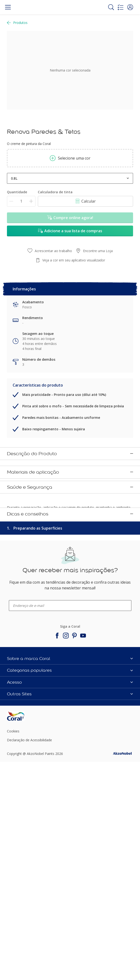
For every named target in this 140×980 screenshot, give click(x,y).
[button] (130, 7)
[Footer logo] (28, 936)
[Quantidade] (21, 201)
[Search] (111, 7)
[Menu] (8, 7)
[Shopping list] (121, 7)
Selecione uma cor (70, 158)
